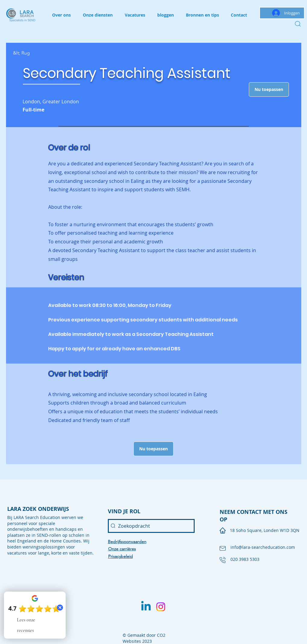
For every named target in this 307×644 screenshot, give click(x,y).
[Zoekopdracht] (151, 526)
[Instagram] (161, 607)
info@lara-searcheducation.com (263, 547)
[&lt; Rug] (34, 53)
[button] (269, 89)
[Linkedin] (146, 607)
